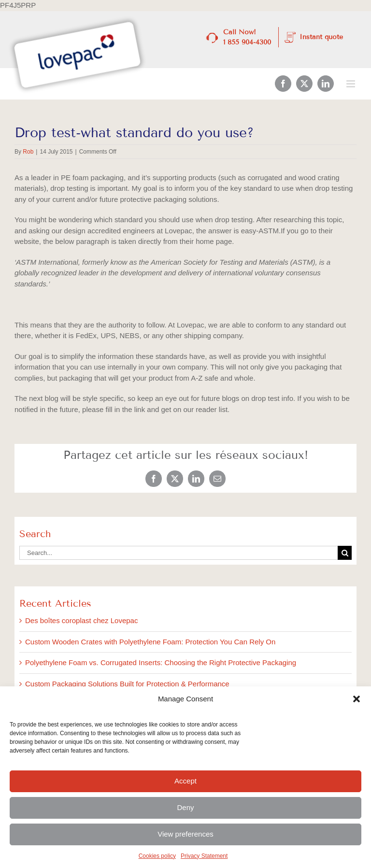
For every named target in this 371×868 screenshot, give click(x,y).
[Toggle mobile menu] (351, 84)
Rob (28, 152)
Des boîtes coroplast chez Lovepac (81, 620)
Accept (185, 781)
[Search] (345, 553)
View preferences (185, 834)
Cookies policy (157, 856)
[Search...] (178, 553)
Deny (185, 807)
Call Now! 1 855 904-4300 (247, 37)
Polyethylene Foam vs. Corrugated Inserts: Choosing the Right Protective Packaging (161, 662)
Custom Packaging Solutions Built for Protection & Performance (127, 684)
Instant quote (321, 37)
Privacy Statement (204, 856)
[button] (357, 699)
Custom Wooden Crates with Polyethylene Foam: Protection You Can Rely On (150, 642)
